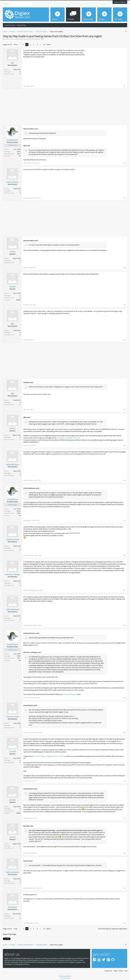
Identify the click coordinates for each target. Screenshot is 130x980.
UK (20, 156)
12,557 (19, 151)
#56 (124, 781)
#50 (124, 520)
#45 (124, 305)
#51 (124, 555)
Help (115, 970)
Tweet (5, 939)
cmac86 (13, 752)
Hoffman (33, 39)
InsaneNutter (12, 140)
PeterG (13, 252)
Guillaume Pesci (13, 539)
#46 (124, 340)
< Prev (15, 45)
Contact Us (108, 970)
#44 (124, 268)
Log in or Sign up (120, 2)
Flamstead (12, 907)
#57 (124, 818)
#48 (124, 445)
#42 (124, 163)
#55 (124, 733)
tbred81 (13, 287)
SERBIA (18, 300)
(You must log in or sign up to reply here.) (113, 929)
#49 (124, 480)
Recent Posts (21, 25)
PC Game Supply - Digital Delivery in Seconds (49, 756)
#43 (124, 198)
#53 (124, 625)
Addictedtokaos (13, 464)
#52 (124, 590)
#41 (124, 86)
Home (121, 970)
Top (126, 970)
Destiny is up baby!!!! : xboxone (69, 438)
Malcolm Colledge (12, 574)
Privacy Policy (65, 977)
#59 (124, 888)
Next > (49, 45)
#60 (124, 923)
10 (44, 45)
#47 (124, 410)
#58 (124, 853)
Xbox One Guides (17, 39)
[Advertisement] (106, 66)
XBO (13, 63)
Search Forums (10, 25)
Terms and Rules (65, 975)
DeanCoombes (13, 182)
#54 (124, 698)
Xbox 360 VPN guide (69, 694)
